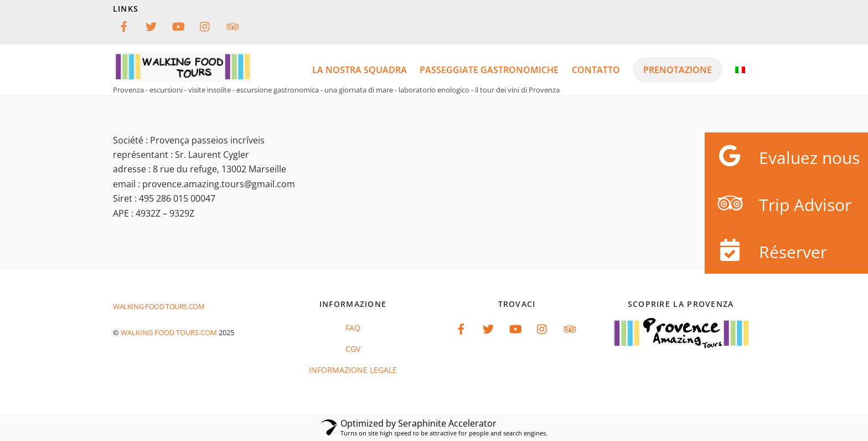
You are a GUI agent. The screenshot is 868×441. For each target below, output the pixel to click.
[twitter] (151, 25)
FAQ (353, 328)
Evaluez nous (782, 156)
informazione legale (353, 370)
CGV (353, 349)
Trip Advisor (778, 203)
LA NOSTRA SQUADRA (360, 70)
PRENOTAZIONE (678, 70)
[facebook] (124, 25)
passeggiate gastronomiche (489, 70)
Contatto (596, 70)
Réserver (766, 250)
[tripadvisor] (232, 25)
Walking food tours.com (169, 332)
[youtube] (178, 25)
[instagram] (205, 25)
